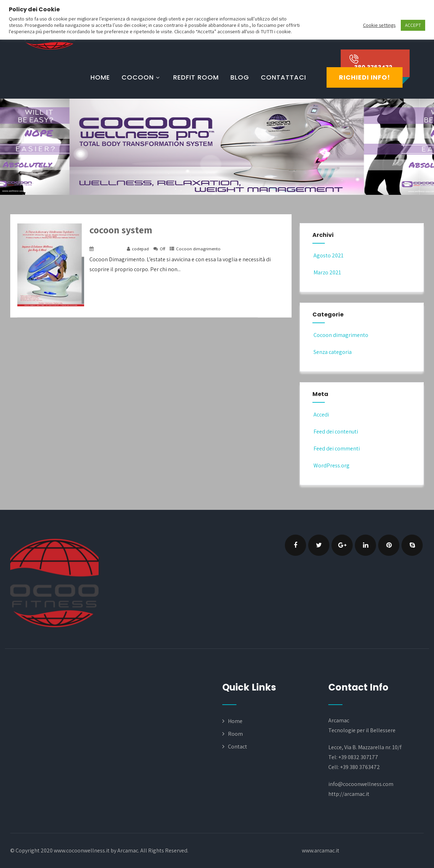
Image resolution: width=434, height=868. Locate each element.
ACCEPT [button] (413, 25)
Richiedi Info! (365, 77)
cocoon (142, 77)
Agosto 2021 (329, 255)
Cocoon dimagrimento (198, 249)
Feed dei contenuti (335, 432)
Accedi (321, 415)
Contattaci (283, 77)
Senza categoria (332, 352)
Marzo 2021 (327, 272)
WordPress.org (331, 465)
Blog (240, 77)
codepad (140, 249)
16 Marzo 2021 (109, 249)
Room (235, 734)
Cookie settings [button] (379, 25)
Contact (237, 747)
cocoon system (121, 230)
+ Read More (271, 311)
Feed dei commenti (336, 448)
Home (100, 77)
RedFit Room (196, 77)
